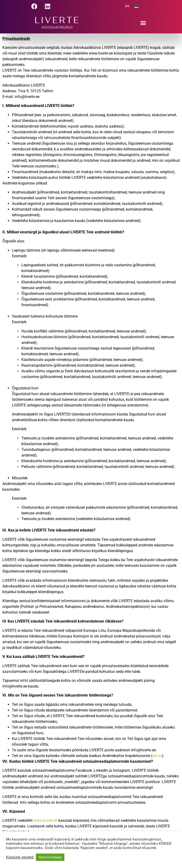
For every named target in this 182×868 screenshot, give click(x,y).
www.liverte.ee (45, 820)
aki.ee (157, 756)
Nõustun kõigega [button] (50, 857)
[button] (143, 23)
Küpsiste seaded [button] (20, 857)
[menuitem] (127, 6)
